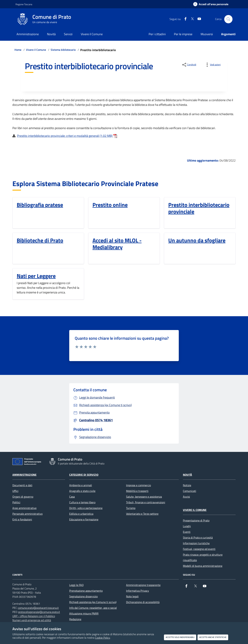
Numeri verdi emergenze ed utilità (32, 620)
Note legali (132, 596)
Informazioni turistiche (196, 543)
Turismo (131, 508)
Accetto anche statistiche (213, 637)
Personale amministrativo (27, 514)
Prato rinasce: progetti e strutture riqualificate (203, 557)
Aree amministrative (24, 508)
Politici (16, 502)
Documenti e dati (22, 485)
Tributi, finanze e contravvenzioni (146, 502)
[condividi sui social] (189, 65)
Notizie (187, 485)
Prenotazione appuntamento (86, 591)
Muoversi (207, 34)
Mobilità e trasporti (137, 491)
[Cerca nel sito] (228, 19)
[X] (191, 19)
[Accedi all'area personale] (211, 4)
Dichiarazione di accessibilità (143, 602)
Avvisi (186, 497)
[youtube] (198, 19)
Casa (72, 497)
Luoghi (187, 526)
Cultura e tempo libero (82, 502)
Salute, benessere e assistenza (144, 497)
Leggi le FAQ (76, 585)
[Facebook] (184, 19)
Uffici (15, 491)
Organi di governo (23, 497)
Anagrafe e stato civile (82, 491)
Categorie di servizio (84, 475)
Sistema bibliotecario (63, 50)
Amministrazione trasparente (143, 585)
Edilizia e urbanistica (81, 514)
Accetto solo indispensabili (180, 637)
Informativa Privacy (138, 591)
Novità (187, 475)
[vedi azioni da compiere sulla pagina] (213, 65)
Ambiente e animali (81, 485)
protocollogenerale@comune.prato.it (39, 612)
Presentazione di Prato (196, 520)
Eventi (187, 532)
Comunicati (190, 491)
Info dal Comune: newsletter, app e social (93, 608)
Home (18, 50)
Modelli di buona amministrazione (203, 566)
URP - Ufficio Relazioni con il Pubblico (34, 616)
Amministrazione (24, 475)
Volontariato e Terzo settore (142, 514)
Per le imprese (183, 34)
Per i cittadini (157, 34)
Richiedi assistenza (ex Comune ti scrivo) (93, 602)
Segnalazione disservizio (83, 596)
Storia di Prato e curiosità (198, 538)
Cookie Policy (103, 638)
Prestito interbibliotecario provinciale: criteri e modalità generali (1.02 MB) (67, 136)
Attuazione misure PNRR (84, 613)
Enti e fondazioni (22, 519)
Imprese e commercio (138, 485)
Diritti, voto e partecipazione (86, 508)
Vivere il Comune (36, 50)
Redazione (75, 619)
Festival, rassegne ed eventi (199, 549)
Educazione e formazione (84, 519)
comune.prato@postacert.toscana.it (38, 608)
